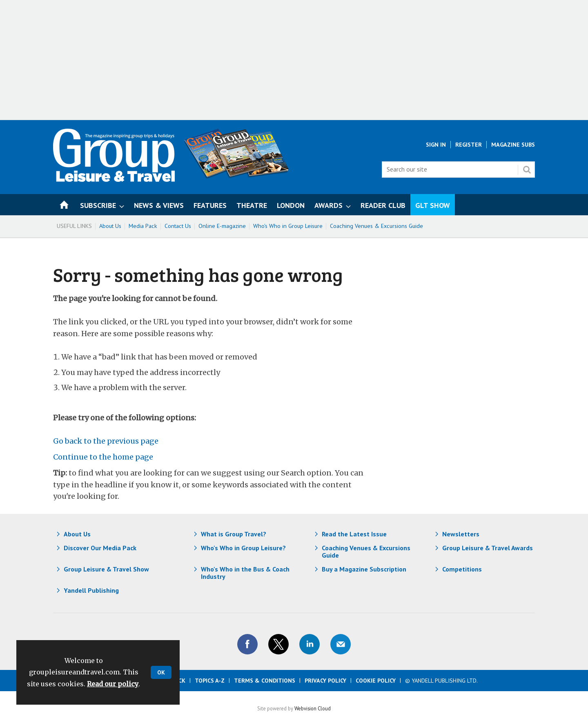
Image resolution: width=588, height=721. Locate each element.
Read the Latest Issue (354, 534)
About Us (110, 226)
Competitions (462, 569)
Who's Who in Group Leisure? (243, 548)
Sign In (436, 145)
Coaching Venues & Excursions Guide (376, 226)
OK (161, 672)
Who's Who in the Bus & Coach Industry (245, 573)
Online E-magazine (222, 226)
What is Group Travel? (234, 534)
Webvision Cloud (313, 708)
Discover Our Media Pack (100, 548)
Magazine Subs (513, 145)
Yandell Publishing (91, 590)
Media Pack (143, 226)
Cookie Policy (376, 681)
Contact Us (178, 226)
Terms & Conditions (265, 681)
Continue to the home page (103, 457)
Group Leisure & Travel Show (106, 569)
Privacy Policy (325, 681)
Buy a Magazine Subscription (364, 569)
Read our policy (113, 684)
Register (469, 145)
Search (527, 170)
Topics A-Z (210, 681)
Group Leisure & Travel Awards (488, 548)
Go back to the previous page (106, 441)
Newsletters (461, 534)
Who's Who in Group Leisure (288, 226)
